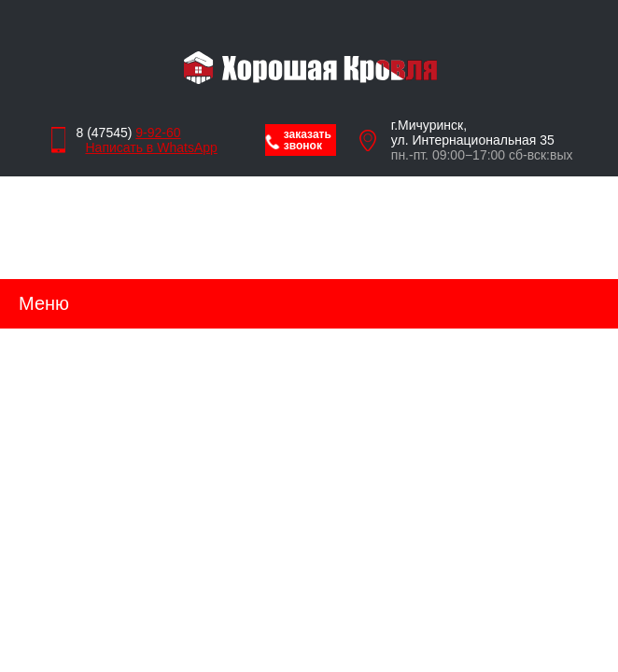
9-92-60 (158, 133)
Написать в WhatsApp (147, 147)
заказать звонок (308, 140)
